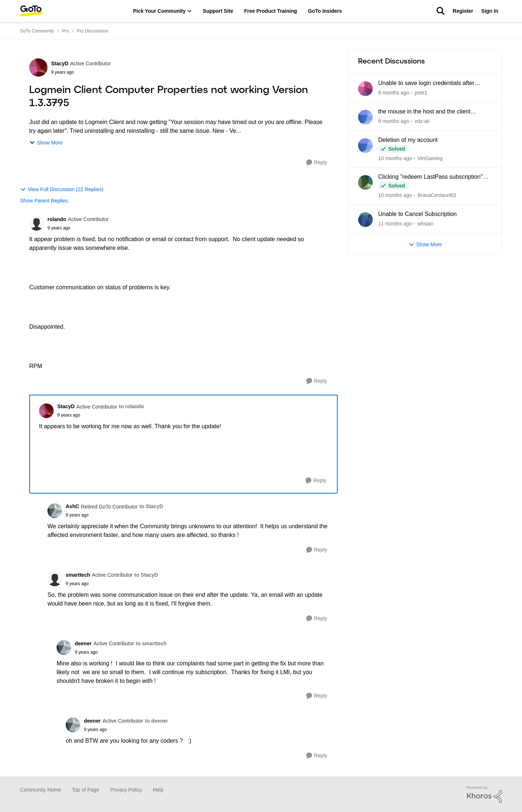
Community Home (41, 790)
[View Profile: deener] (64, 647)
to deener (156, 721)
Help (158, 790)
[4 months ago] (395, 224)
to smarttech (151, 643)
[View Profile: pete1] (365, 89)
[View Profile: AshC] (55, 511)
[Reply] (317, 163)
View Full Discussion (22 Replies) (62, 190)
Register (463, 11)
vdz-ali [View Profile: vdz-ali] (422, 121)
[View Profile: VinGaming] (365, 146)
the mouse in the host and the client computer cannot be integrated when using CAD (433, 112)
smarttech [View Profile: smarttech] (78, 575)
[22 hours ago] (394, 93)
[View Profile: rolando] (37, 223)
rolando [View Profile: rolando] (57, 219)
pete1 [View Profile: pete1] (421, 93)
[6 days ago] (394, 121)
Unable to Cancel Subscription (417, 214)
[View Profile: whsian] (365, 220)
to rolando (131, 406)
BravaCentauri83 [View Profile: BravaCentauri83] (437, 195)
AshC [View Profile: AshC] (72, 506)
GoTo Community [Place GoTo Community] (37, 31)
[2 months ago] (395, 158)
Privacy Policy (126, 790)
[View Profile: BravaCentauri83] (365, 182)
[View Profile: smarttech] (55, 579)
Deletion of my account (408, 140)
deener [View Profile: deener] (83, 643)
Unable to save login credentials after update (426, 84)
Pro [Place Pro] (66, 31)
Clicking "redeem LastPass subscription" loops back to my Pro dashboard (430, 177)
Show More (46, 143)
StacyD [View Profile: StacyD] (60, 63)
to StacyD (151, 506)
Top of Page (86, 790)
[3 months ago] (395, 195)
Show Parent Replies (44, 201)
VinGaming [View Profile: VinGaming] (430, 158)
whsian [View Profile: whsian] (426, 224)
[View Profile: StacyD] (38, 67)
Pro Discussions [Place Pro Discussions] (92, 31)
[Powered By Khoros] (484, 794)
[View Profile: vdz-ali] (365, 117)
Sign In (490, 11)
